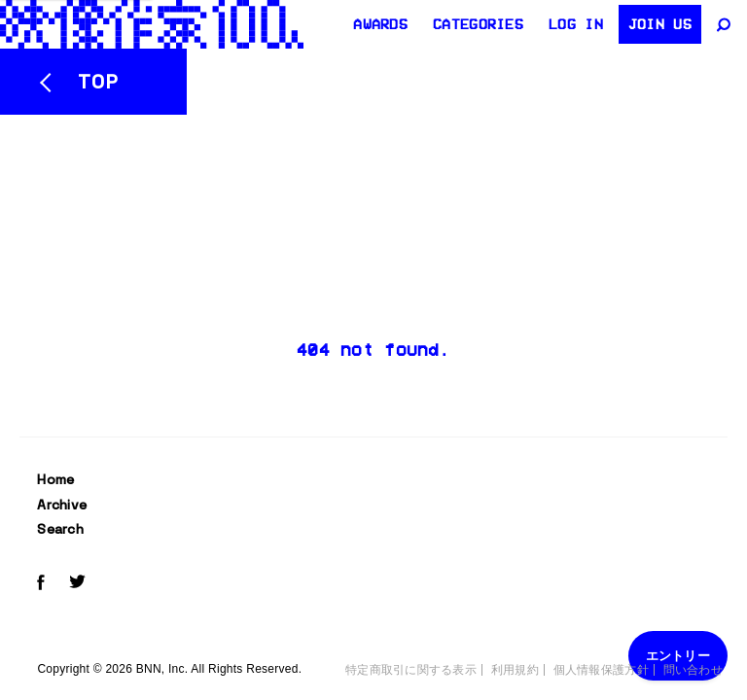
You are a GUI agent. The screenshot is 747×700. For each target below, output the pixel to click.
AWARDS (380, 24)
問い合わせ (693, 670)
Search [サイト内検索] (60, 529)
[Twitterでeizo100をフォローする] (77, 585)
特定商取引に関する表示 (411, 670)
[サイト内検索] (726, 24)
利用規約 (515, 670)
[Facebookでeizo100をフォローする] (41, 585)
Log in (576, 24)
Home (55, 479)
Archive (62, 505)
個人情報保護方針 (601, 670)
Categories (478, 24)
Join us (660, 24)
